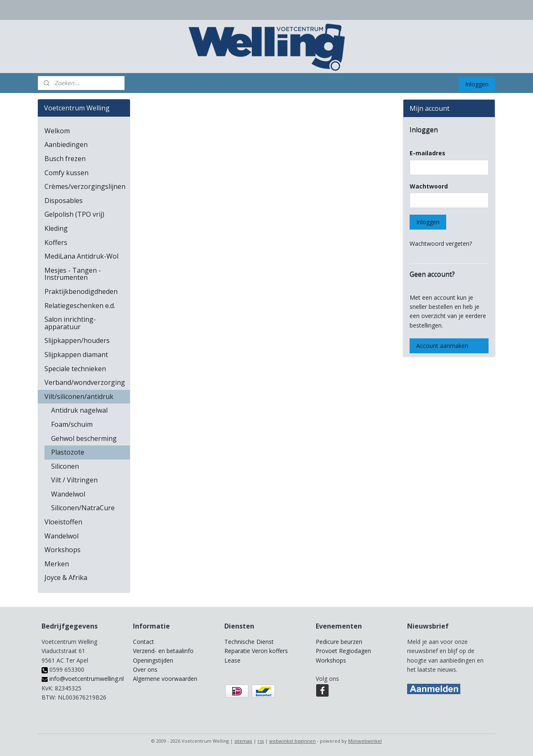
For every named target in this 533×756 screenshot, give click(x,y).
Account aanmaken (442, 346)
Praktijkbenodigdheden (81, 291)
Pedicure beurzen (339, 642)
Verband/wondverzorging (85, 382)
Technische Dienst (249, 642)
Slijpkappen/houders (77, 340)
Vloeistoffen (63, 522)
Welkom (57, 131)
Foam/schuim (72, 424)
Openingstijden (153, 660)
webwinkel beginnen (292, 741)
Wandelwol (68, 494)
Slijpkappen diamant (76, 355)
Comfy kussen (66, 173)
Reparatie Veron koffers (256, 651)
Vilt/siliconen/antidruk (79, 396)
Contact (144, 642)
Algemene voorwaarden (165, 679)
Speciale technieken (75, 369)
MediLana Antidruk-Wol (81, 256)
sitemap (243, 741)
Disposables (64, 201)
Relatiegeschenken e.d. (80, 306)
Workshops (63, 550)
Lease (232, 660)
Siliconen (65, 466)
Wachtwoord (429, 186)
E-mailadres (427, 153)
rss (261, 741)
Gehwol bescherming (84, 438)
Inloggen (477, 84)
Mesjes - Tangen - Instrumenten (73, 274)
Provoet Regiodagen (343, 651)
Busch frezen (65, 159)
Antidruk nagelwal (79, 410)
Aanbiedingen (66, 144)
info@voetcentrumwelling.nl (83, 679)
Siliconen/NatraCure (83, 508)
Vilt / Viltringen (74, 480)
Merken (57, 564)
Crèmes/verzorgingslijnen (85, 186)
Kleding (56, 228)
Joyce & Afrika (66, 577)
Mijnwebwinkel (365, 741)
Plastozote (68, 452)
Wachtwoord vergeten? (441, 243)
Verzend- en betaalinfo (163, 651)
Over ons (145, 669)
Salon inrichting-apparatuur (70, 323)
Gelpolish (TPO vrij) (74, 214)
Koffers (56, 242)
